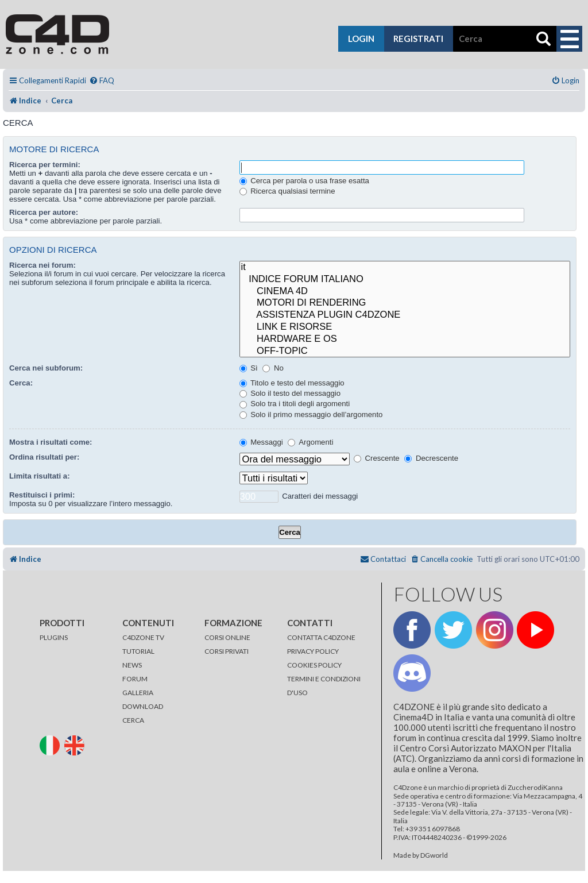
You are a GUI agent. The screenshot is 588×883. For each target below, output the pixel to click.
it (405, 267)
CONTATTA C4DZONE (321, 637)
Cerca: (21, 383)
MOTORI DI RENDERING (405, 303)
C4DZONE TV (143, 637)
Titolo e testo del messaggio (292, 383)
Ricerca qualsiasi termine (287, 191)
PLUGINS (54, 637)
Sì (249, 368)
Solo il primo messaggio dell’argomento (311, 414)
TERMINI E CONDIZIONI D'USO (324, 686)
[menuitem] (102, 81)
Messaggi (261, 442)
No (273, 368)
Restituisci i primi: (42, 495)
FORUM (135, 679)
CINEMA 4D (405, 292)
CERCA (133, 720)
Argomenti (310, 442)
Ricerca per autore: (44, 212)
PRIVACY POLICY (313, 651)
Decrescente (431, 458)
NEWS (132, 665)
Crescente (377, 458)
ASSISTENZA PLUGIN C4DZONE (405, 315)
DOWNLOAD (143, 706)
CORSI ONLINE (227, 637)
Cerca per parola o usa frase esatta (304, 181)
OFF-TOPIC (405, 351)
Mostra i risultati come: (51, 442)
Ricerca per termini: (45, 165)
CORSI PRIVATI (227, 651)
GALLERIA (138, 693)
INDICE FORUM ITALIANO (405, 279)
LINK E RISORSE (405, 327)
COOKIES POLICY (314, 665)
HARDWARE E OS (405, 339)
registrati (418, 38)
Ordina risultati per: (44, 457)
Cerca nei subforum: (46, 368)
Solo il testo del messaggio (290, 393)
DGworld (434, 855)
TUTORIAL (138, 651)
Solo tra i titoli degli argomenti (295, 404)
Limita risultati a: (40, 476)
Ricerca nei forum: (42, 265)
